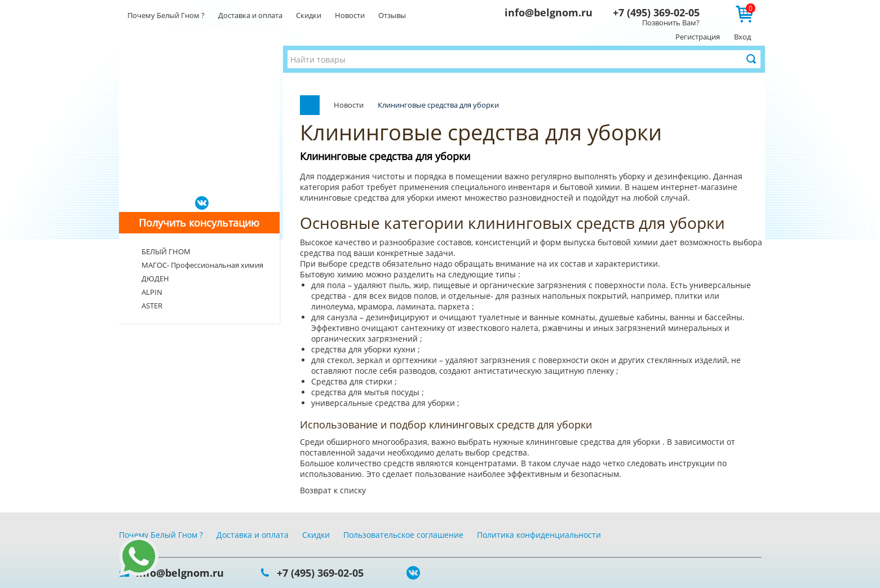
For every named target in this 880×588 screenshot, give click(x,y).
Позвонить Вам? (671, 23)
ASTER (152, 306)
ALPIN (152, 292)
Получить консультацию (199, 223)
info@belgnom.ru (549, 12)
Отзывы (392, 15)
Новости (350, 15)
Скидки (309, 15)
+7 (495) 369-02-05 (656, 12)
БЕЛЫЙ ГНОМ (166, 251)
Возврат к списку (333, 490)
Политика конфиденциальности (539, 535)
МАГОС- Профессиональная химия (202, 265)
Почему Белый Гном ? (166, 15)
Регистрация (698, 37)
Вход (742, 37)
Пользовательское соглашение (403, 535)
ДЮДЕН (155, 278)
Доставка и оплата (250, 15)
